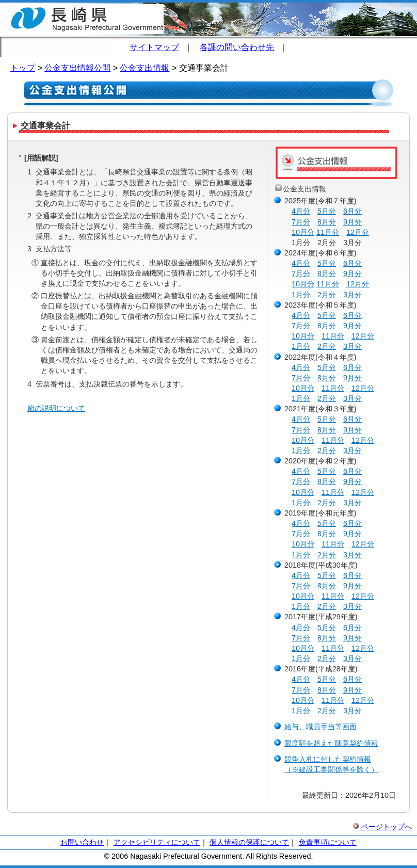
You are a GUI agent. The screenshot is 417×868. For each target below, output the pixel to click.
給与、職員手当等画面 (320, 727)
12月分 (358, 232)
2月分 (327, 295)
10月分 (303, 232)
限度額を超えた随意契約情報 (331, 743)
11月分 (328, 232)
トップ (23, 68)
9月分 (352, 222)
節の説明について (56, 408)
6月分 (352, 211)
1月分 (301, 295)
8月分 (327, 222)
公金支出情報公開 (77, 68)
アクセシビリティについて (157, 842)
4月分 (301, 211)
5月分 (327, 211)
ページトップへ (382, 827)
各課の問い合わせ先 (237, 47)
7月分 (301, 222)
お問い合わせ (82, 842)
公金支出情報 (145, 68)
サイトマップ (154, 47)
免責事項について (328, 842)
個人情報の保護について (249, 842)
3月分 (352, 295)
